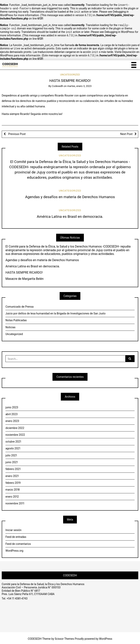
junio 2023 (12, 406)
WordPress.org (14, 549)
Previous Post (17, 132)
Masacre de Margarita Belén (24, 277)
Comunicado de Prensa (19, 305)
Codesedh (58, 84)
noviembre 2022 (15, 433)
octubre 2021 (13, 440)
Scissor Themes (64, 637)
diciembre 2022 (15, 426)
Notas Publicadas (16, 319)
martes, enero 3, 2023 (79, 84)
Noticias (10, 326)
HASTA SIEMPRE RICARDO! (24, 271)
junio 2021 (12, 461)
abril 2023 (11, 413)
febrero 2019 (13, 481)
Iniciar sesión (13, 528)
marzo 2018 (12, 488)
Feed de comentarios (18, 542)
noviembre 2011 (15, 502)
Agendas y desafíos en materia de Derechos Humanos (70, 195)
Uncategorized (70, 73)
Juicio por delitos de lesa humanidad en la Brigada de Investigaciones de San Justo (55, 312)
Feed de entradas (16, 535)
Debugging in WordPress (119, 31)
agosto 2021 (13, 447)
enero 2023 (12, 419)
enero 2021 (12, 474)
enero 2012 (12, 495)
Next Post (126, 132)
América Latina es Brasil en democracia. (70, 215)
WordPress (106, 637)
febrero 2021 (13, 467)
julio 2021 (11, 454)
